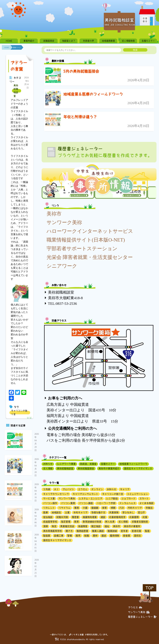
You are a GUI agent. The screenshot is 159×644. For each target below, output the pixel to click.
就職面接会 (49, 41)
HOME (9, 41)
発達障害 (83, 526)
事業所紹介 (29, 41)
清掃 (45, 526)
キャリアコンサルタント (85, 494)
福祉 (107, 526)
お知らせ (48, 464)
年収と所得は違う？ (80, 117)
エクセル (83, 489)
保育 (104, 508)
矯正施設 (96, 526)
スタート (144, 498)
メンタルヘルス (127, 503)
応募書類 (134, 517)
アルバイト (68, 489)
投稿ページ (17, 47)
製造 (147, 531)
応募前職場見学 (117, 517)
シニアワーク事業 (66, 464)
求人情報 (48, 468)
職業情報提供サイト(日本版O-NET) (86, 240)
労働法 (149, 508)
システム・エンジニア (91, 498)
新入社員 (110, 522)
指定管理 (66, 522)
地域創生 (56, 512)
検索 (135, 50)
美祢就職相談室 (16, 91)
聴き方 (69, 531)
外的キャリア (80, 512)
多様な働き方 (98, 512)
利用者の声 (89, 41)
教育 (77, 522)
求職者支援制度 (140, 522)
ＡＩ (56, 489)
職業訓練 (112, 531)
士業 (67, 512)
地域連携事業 (108, 41)
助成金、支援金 (88, 464)
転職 (87, 536)
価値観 (95, 508)
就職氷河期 (62, 517)
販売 (78, 536)
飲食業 (127, 536)
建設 (103, 517)
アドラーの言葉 (19, 66)
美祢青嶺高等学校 (52, 531)
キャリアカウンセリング (56, 494)
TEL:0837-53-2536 (62, 304)
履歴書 (75, 517)
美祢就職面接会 (86, 468)
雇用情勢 (115, 536)
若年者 (124, 531)
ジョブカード (129, 498)
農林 (95, 536)
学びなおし (128, 512)
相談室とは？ (69, 41)
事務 (77, 508)
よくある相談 (146, 503)
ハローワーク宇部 (106, 503)
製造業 (47, 536)
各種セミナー (148, 41)
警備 (70, 536)
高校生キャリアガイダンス (138, 468)
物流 (54, 526)
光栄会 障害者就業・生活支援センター (90, 257)
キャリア (125, 489)
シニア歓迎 (112, 498)
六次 (122, 508)
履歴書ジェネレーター (142, 617)
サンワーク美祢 (64, 222)
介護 (85, 508)
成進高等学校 (50, 522)
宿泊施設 (48, 517)
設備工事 (59, 536)
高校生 (137, 536)
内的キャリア (135, 508)
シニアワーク (62, 266)
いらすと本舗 (76, 635)
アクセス (135, 607)
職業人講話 (98, 531)
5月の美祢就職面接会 (81, 71)
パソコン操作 (50, 503)
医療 (45, 512)
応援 (145, 517)
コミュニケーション (137, 494)
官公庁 (141, 512)
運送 (104, 536)
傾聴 (113, 508)
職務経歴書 (82, 531)
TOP (150, 588)
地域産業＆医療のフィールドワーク (93, 94)
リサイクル (65, 508)
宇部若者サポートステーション (82, 248)
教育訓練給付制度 (92, 522)
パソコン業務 (68, 503)
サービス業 (49, 498)
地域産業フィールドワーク (133, 464)
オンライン (97, 489)
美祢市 (54, 214)
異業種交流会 (67, 526)
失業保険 (114, 512)
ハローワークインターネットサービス (90, 231)
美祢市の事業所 (132, 526)
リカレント (49, 508)
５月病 (47, 489)
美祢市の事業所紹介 (109, 468)
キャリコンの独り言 (19, 413)
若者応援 (136, 531)
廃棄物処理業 (90, 517)
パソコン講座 (86, 503)
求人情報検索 (128, 41)
